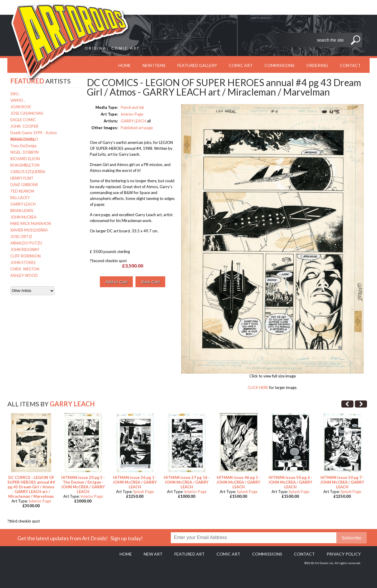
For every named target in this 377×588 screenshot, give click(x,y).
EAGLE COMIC (23, 120)
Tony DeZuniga (23, 146)
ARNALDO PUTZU (26, 243)
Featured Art (190, 554)
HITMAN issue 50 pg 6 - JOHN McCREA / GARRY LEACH (290, 482)
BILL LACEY (20, 198)
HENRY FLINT (22, 178)
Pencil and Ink (133, 107)
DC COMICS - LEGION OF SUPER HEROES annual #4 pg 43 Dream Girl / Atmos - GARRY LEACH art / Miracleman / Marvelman (31, 487)
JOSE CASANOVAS (27, 113)
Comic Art (241, 65)
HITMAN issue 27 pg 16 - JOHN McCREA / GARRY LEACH (187, 482)
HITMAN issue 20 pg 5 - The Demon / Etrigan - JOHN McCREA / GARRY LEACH (83, 484)
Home (126, 554)
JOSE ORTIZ (21, 236)
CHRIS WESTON (25, 269)
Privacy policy (344, 554)
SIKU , (15, 94)
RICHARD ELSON (25, 159)
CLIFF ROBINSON (25, 256)
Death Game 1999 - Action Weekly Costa (34, 133)
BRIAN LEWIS (22, 211)
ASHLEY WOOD (24, 275)
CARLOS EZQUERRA (28, 172)
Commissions (280, 65)
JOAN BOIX (20, 107)
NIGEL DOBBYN (24, 152)
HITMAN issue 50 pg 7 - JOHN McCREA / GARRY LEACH (342, 482)
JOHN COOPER (24, 126)
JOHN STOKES (23, 262)
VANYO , (18, 100)
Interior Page (132, 114)
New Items (154, 65)
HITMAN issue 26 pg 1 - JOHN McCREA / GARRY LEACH (135, 482)
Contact (350, 65)
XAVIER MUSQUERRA (29, 230)
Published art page (137, 128)
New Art (153, 554)
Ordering (317, 65)
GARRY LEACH (23, 204)
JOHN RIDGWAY (25, 249)
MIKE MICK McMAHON (31, 224)
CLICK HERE (258, 387)
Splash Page (143, 492)
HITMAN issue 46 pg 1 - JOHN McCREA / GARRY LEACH (238, 482)
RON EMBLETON (25, 165)
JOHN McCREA (23, 217)
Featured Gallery (197, 65)
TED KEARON (22, 191)
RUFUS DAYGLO (24, 139)
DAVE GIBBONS (24, 185)
